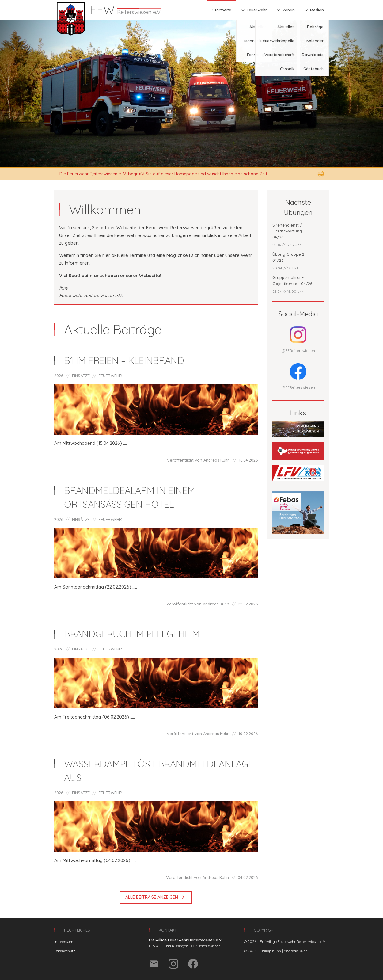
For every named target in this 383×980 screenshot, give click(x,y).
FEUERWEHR (110, 376)
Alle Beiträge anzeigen (156, 897)
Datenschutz (65, 951)
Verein (285, 10)
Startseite (222, 10)
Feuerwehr (253, 10)
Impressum (64, 942)
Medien (314, 10)
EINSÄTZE (81, 376)
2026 (59, 376)
